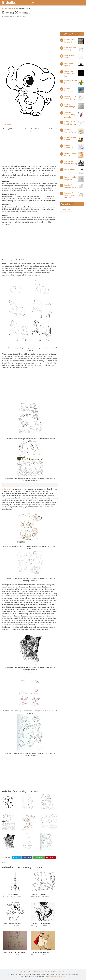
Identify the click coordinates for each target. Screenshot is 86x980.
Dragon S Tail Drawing (39, 894)
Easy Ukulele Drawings (11, 894)
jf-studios (9, 3)
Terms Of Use (45, 971)
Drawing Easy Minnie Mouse (13, 923)
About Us (53, 971)
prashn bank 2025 (60, 976)
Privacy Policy (61, 971)
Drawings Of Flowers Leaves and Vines (70, 195)
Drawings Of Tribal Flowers (40, 923)
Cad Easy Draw (70, 169)
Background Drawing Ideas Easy (70, 74)
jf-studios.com (7, 489)
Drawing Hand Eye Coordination (14, 952)
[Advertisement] (30, 35)
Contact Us (30, 971)
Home (21, 3)
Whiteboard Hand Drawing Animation (70, 115)
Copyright (37, 971)
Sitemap (23, 971)
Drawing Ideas (31, 3)
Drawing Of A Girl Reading (40, 952)
